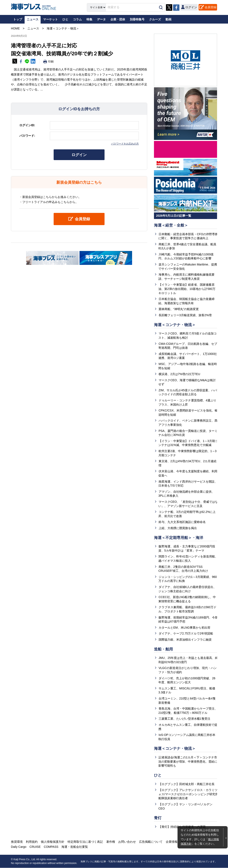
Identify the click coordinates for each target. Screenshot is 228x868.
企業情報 (171, 842)
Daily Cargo (19, 847)
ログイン (79, 155)
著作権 (110, 842)
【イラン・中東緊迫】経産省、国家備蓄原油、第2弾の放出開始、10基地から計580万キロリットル (187, 289)
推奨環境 (17, 842)
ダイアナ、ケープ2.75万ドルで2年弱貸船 (186, 633)
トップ (18, 19)
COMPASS (51, 847)
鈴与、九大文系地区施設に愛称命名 (182, 522)
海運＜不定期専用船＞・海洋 (179, 538)
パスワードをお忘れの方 (125, 144)
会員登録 (211, 7)
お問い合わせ (127, 842)
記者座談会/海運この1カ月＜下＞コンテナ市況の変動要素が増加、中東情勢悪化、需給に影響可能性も (188, 761)
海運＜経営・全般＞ (171, 225)
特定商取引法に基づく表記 (85, 842)
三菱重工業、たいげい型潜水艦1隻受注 (184, 719)
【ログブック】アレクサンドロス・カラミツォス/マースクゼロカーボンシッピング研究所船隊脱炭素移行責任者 (188, 794)
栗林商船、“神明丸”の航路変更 (179, 309)
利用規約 (32, 842)
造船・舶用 (163, 649)
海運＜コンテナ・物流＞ (175, 325)
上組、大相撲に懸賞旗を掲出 (178, 528)
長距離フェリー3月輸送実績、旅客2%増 (185, 315)
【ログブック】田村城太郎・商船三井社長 (187, 784)
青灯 (158, 818)
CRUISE (35, 847)
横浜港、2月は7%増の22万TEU (179, 374)
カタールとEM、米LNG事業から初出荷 (184, 628)
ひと (158, 775)
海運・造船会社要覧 (75, 847)
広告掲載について (151, 842)
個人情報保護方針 (53, 842)
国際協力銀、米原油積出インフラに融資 (185, 640)
